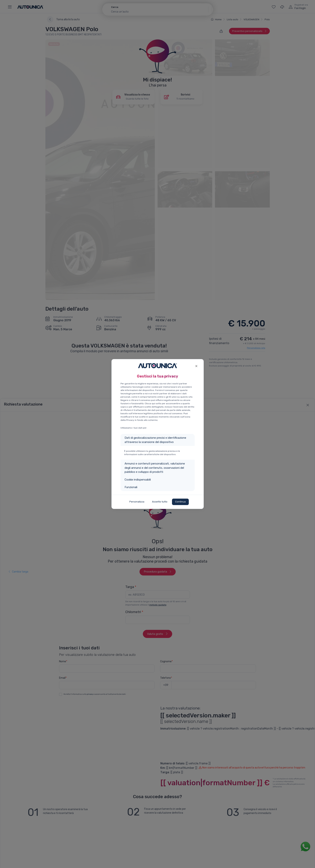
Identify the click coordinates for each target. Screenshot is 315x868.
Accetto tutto (160, 502)
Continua (180, 502)
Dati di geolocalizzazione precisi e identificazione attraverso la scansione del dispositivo (155, 440)
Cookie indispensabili (138, 480)
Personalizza (137, 502)
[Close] (196, 366)
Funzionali (131, 487)
